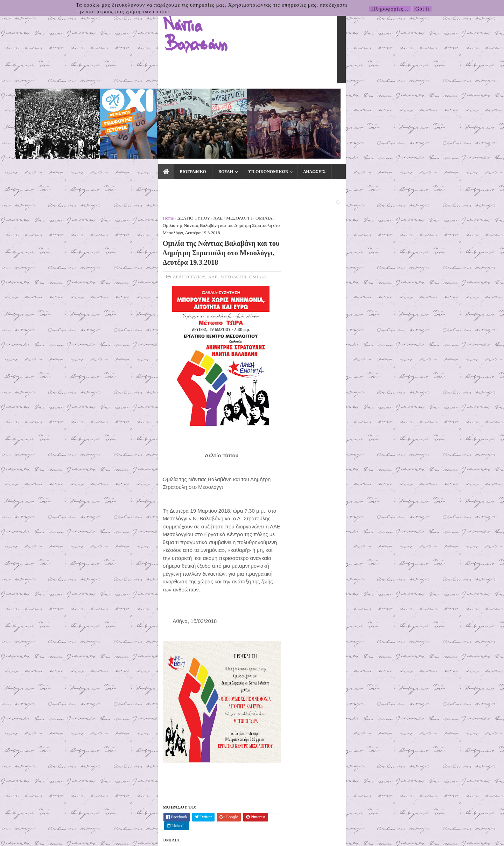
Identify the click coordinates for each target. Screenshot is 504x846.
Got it (423, 9)
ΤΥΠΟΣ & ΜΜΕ (241, 99)
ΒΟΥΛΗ (113, 99)
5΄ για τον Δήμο (361, 225)
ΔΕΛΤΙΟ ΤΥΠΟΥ (83, 116)
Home (57, 116)
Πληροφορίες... (390, 9)
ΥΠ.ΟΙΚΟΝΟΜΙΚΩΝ (156, 99)
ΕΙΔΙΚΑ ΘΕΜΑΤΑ (289, 99)
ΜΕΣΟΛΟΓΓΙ (128, 116)
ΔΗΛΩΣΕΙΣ (202, 99)
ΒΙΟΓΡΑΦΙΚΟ (80, 99)
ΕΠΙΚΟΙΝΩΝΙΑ (371, 99)
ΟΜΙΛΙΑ (153, 116)
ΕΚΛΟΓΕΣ (331, 99)
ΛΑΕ (107, 116)
